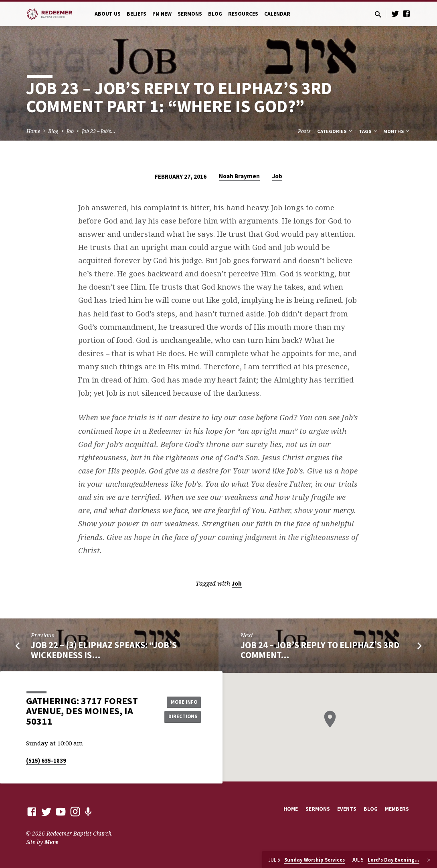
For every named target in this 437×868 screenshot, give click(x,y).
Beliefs (137, 14)
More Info (181, 701)
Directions (181, 717)
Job (70, 131)
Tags (368, 131)
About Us (108, 14)
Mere (51, 842)
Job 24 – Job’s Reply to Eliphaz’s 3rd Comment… (320, 650)
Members (397, 809)
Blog (215, 14)
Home (33, 131)
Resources (243, 14)
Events (347, 809)
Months (397, 131)
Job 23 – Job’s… (99, 131)
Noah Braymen (239, 176)
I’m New (162, 14)
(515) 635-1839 (46, 760)
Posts (304, 131)
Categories (335, 131)
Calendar (277, 14)
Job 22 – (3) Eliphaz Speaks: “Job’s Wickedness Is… (104, 650)
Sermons (190, 14)
